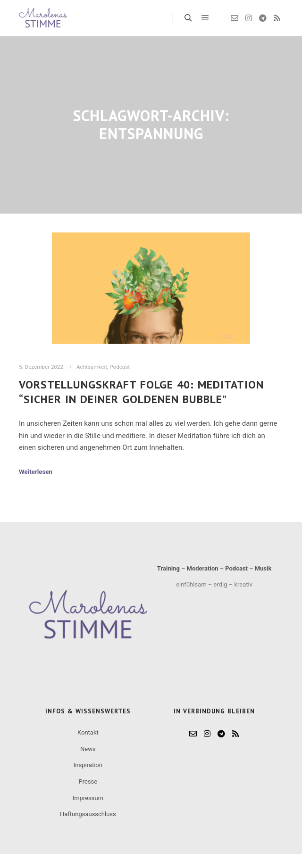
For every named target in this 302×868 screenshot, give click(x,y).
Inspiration (88, 765)
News (88, 749)
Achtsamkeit (92, 367)
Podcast (120, 367)
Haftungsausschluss (88, 814)
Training (168, 568)
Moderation (203, 568)
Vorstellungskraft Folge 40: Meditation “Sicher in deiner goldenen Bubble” (141, 392)
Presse (88, 781)
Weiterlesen (36, 472)
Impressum (88, 798)
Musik (263, 568)
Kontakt (88, 732)
